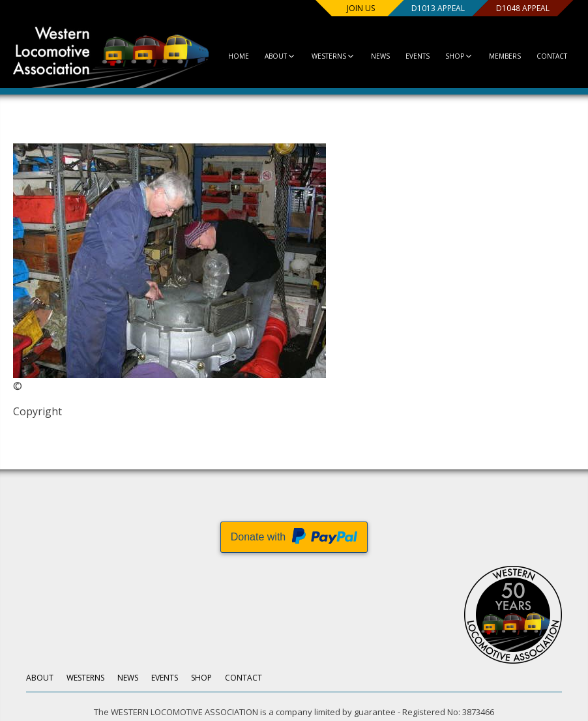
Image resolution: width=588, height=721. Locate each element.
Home (239, 56)
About (280, 56)
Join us (361, 8)
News (380, 56)
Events (418, 56)
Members (505, 56)
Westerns (333, 56)
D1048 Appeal (523, 8)
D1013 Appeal (438, 8)
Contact (552, 56)
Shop (459, 56)
